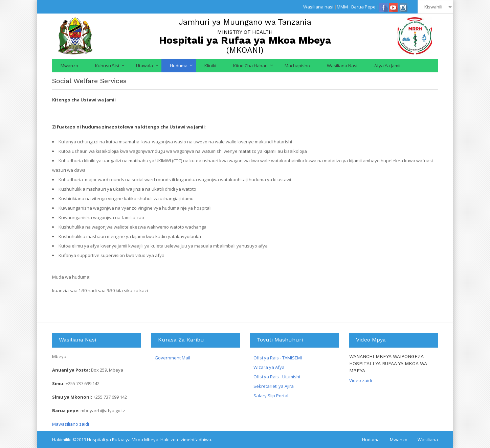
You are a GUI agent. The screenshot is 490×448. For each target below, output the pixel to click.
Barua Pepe (363, 7)
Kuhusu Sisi (107, 66)
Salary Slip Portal (271, 396)
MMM (342, 7)
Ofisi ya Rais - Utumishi (277, 377)
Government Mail (172, 358)
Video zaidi (361, 380)
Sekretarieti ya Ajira (274, 386)
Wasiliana (428, 440)
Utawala (144, 66)
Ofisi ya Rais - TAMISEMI (278, 358)
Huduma (179, 66)
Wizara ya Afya (269, 367)
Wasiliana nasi (318, 7)
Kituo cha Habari (250, 66)
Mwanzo (69, 66)
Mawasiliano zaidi (71, 424)
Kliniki (210, 66)
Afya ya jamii (387, 66)
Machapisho (297, 66)
